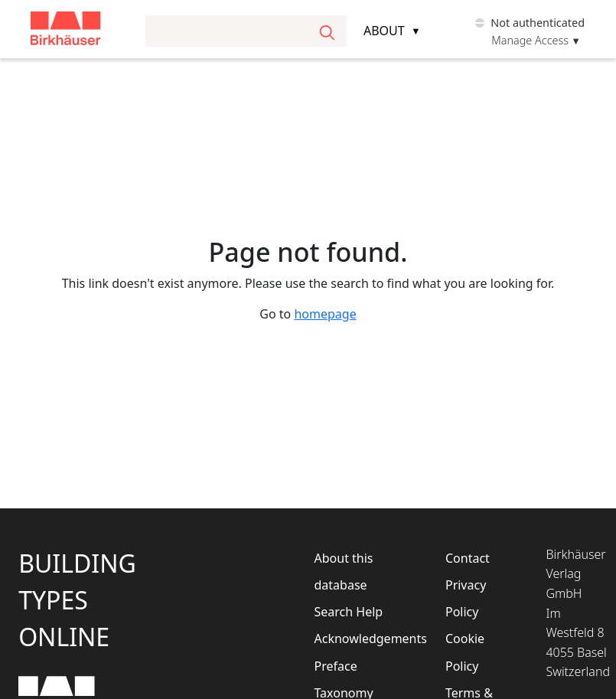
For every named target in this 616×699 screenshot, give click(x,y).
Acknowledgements (359, 639)
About (384, 31)
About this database (344, 572)
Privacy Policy (466, 598)
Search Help (349, 612)
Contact (468, 558)
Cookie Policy (465, 652)
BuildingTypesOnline (77, 600)
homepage (325, 314)
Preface (336, 666)
